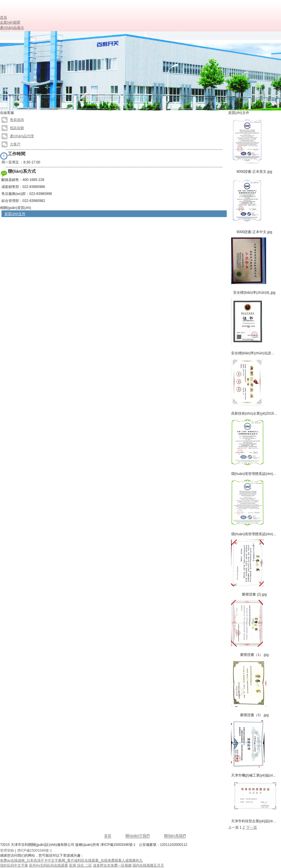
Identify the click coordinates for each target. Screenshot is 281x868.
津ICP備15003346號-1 (118, 845)
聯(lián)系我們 (175, 836)
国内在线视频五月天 (148, 865)
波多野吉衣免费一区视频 (112, 865)
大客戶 (11, 144)
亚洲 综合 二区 (80, 865)
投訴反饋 (13, 128)
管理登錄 (7, 851)
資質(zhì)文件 (15, 214)
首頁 (108, 836)
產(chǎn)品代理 (18, 136)
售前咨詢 (13, 120)
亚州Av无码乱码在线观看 (48, 865)
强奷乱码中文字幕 (14, 865)
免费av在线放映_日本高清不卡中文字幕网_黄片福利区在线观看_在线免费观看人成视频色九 (71, 860)
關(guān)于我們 (138, 836)
